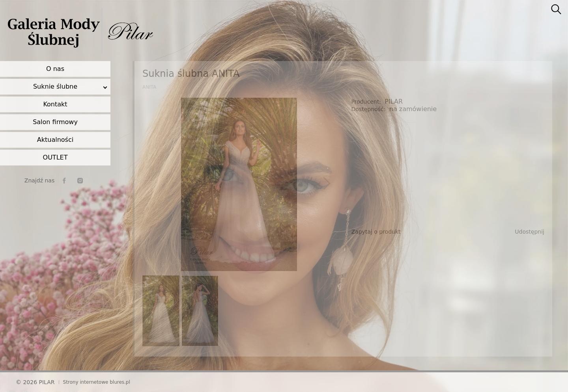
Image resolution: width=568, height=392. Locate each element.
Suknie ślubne (55, 86)
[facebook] (64, 181)
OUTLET (55, 157)
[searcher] (556, 10)
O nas (55, 69)
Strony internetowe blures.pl (97, 382)
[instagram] (80, 181)
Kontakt (55, 104)
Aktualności (55, 140)
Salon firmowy (55, 122)
